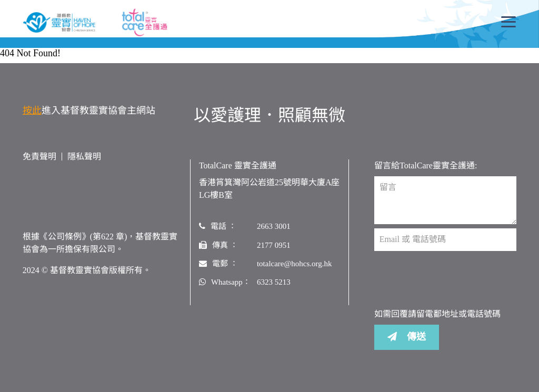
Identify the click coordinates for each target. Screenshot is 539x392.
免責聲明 (39, 157)
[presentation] (454, 279)
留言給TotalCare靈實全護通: (426, 165)
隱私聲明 (84, 157)
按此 (32, 110)
